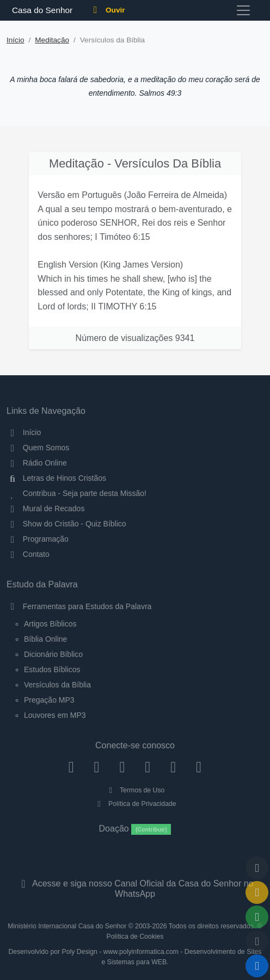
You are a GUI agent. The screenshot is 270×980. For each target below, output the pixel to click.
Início (16, 40)
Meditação (52, 40)
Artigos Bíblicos (50, 624)
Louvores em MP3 (55, 715)
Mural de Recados (45, 508)
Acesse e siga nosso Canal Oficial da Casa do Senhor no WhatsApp (135, 889)
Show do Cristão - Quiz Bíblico (66, 524)
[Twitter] (122, 767)
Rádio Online (37, 463)
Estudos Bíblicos (52, 669)
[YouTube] (148, 767)
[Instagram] (97, 767)
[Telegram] (199, 767)
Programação (38, 539)
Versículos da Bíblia (57, 685)
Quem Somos (38, 448)
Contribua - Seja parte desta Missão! (76, 493)
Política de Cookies (135, 936)
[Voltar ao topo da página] (257, 868)
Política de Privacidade (135, 804)
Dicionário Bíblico (53, 654)
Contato (28, 554)
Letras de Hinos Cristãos (56, 478)
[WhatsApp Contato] (173, 767)
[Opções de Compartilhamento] (257, 917)
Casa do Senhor (41, 10)
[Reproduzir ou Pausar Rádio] (257, 966)
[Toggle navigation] (243, 10)
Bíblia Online (45, 639)
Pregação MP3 (49, 700)
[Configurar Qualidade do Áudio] (257, 941)
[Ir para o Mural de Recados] (257, 892)
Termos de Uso (135, 790)
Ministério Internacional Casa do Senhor (67, 926)
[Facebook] (71, 767)
